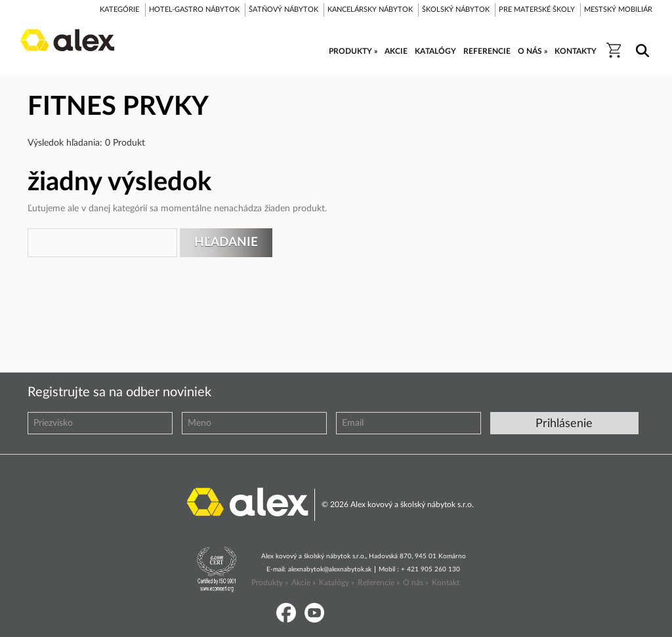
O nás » (416, 583)
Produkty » (270, 583)
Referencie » (379, 583)
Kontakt (446, 583)
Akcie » (304, 583)
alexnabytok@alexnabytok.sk (330, 569)
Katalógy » (337, 583)
